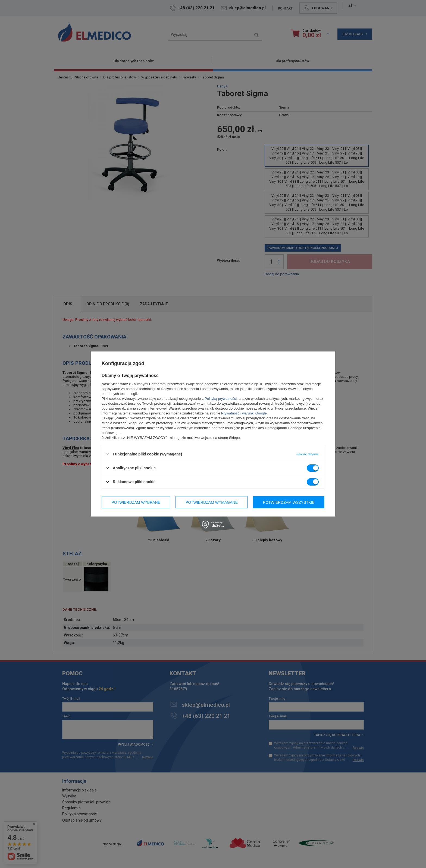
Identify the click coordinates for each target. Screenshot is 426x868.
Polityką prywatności (221, 399)
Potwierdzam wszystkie (289, 502)
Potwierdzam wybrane (136, 502)
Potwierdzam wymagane (212, 502)
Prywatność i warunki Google (244, 413)
